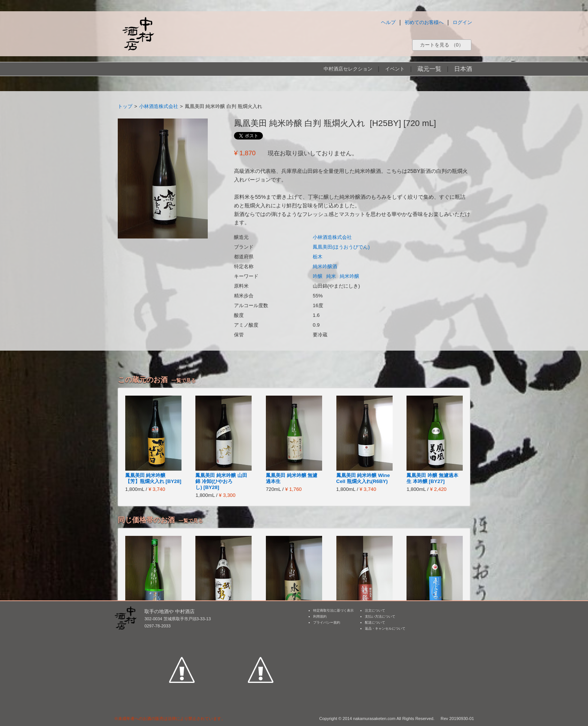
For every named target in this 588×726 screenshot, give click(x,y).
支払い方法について (380, 616)
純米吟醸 (349, 276)
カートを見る (442, 45)
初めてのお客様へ (424, 22)
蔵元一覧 (429, 69)
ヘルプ (388, 22)
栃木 (318, 257)
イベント (395, 69)
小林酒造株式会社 (159, 106)
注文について (375, 610)
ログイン (462, 22)
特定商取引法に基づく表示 (333, 610)
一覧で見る (184, 380)
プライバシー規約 (327, 622)
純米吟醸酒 (325, 266)
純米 (331, 276)
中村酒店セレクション (348, 69)
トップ (125, 106)
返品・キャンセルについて (385, 628)
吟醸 (318, 276)
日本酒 (463, 69)
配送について (375, 622)
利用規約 (320, 616)
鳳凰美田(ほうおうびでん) (341, 247)
